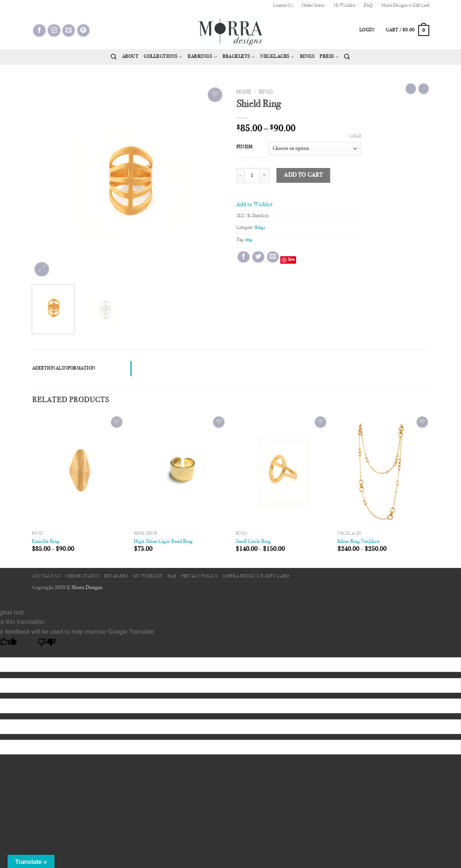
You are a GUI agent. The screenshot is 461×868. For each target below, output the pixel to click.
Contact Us (283, 6)
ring (249, 240)
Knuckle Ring (46, 542)
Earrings (202, 57)
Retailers (116, 576)
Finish (244, 147)
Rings (307, 57)
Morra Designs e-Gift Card (405, 6)
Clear (355, 136)
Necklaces (277, 57)
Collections (163, 57)
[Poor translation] (47, 644)
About (130, 57)
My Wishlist (345, 6)
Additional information (64, 369)
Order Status (313, 6)
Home (244, 92)
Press (329, 57)
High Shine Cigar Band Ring (163, 542)
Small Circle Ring (253, 542)
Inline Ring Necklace (359, 542)
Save (291, 260)
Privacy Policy (200, 576)
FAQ (368, 6)
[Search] (114, 57)
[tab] (82, 369)
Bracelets (239, 57)
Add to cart (303, 175)
